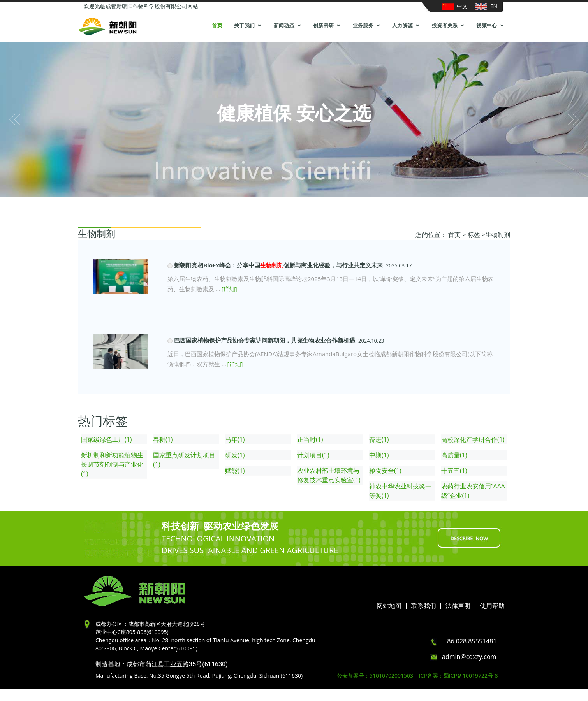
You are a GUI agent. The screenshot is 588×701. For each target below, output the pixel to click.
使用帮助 (492, 606)
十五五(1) (454, 471)
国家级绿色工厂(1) (107, 439)
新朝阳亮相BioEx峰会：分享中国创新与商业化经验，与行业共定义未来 (278, 265)
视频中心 (487, 25)
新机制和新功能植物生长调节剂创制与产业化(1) (112, 464)
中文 (455, 6)
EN (486, 6)
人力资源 (402, 25)
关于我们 (244, 25)
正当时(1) (310, 439)
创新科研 (323, 25)
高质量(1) (454, 455)
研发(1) (235, 455)
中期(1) (379, 455)
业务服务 (363, 25)
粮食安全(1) (385, 471)
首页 (217, 25)
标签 (474, 235)
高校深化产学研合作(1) (473, 439)
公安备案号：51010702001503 (377, 676)
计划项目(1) (313, 455)
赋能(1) (235, 471)
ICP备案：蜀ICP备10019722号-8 (459, 676)
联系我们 (424, 606)
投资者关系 (445, 25)
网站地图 (389, 606)
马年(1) (235, 439)
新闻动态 (284, 25)
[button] (15, 119)
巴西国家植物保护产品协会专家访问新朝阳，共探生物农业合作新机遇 (265, 340)
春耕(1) (163, 439)
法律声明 (458, 606)
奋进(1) (379, 439)
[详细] (229, 289)
